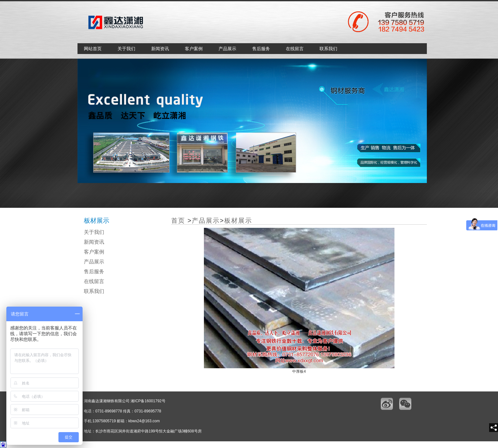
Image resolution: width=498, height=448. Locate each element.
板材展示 (238, 221)
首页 (178, 221)
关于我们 (126, 49)
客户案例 (194, 49)
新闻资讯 (160, 49)
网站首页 (93, 49)
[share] (494, 428)
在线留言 (295, 49)
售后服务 (261, 49)
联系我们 (328, 49)
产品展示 (227, 49)
